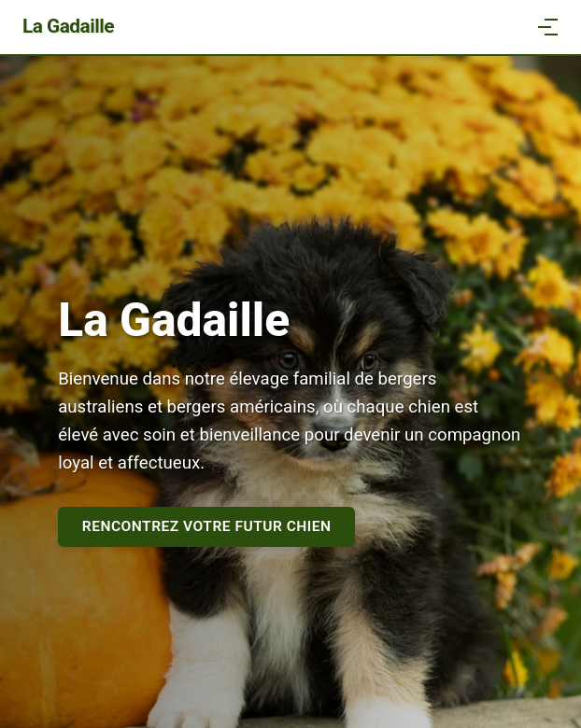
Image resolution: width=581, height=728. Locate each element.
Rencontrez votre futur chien (207, 526)
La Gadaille (68, 26)
